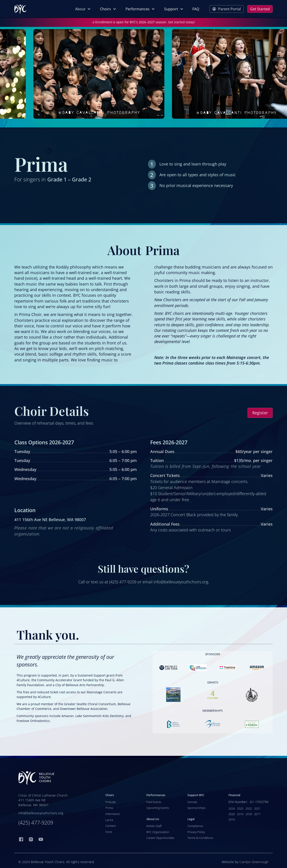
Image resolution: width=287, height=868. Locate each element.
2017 (257, 814)
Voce (109, 832)
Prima (109, 808)
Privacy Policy (196, 832)
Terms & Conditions (200, 838)
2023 (240, 808)
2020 (232, 814)
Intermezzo (113, 814)
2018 (249, 814)
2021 (257, 808)
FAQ (196, 9)
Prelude (111, 802)
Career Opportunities (160, 838)
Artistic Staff (154, 826)
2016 (232, 819)
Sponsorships (197, 808)
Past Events (154, 802)
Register (260, 413)
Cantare (111, 826)
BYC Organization (158, 832)
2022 (249, 808)
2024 (232, 808)
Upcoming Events (158, 808)
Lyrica (109, 820)
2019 (240, 814)
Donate (192, 802)
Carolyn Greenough (254, 862)
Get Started (260, 9)
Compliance (195, 826)
